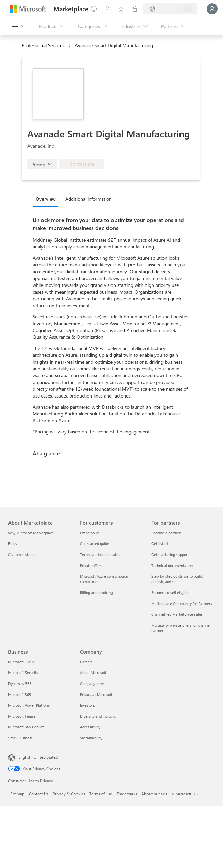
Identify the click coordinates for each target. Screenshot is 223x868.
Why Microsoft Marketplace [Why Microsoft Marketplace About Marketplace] (31, 533)
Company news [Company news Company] (92, 684)
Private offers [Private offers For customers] (91, 565)
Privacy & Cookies (69, 794)
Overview (46, 199)
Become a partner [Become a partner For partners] (166, 533)
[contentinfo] (70, 46)
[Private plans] (135, 9)
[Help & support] (107, 9)
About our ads (154, 794)
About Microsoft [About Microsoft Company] (93, 673)
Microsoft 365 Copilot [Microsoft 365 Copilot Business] (26, 727)
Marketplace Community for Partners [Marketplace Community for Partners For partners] (182, 603)
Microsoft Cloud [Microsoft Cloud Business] (21, 662)
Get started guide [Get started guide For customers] (95, 544)
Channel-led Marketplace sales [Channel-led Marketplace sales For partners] (177, 614)
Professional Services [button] (43, 45)
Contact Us (39, 794)
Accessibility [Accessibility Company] (90, 727)
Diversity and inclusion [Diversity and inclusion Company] (99, 716)
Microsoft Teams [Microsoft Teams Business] (22, 716)
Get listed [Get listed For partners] (159, 544)
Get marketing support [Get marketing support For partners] (170, 555)
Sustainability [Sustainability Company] (91, 738)
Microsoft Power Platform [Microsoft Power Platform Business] (29, 705)
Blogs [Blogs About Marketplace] (13, 544)
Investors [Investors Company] (87, 705)
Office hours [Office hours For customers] (90, 533)
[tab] (47, 199)
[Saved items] (121, 9)
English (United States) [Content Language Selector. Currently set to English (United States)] (38, 757)
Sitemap (17, 794)
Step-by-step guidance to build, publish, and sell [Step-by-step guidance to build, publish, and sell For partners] (177, 579)
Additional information (89, 199)
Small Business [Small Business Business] (20, 738)
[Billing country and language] (170, 9)
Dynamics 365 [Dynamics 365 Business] (20, 684)
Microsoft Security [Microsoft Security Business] (23, 673)
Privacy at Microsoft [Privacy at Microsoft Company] (96, 694)
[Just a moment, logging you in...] (212, 9)
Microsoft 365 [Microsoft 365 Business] (20, 694)
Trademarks (127, 794)
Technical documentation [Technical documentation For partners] (172, 565)
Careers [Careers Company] (86, 662)
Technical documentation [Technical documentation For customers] (101, 555)
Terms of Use (101, 794)
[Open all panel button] (19, 26)
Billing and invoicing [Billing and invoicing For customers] (96, 593)
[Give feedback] (94, 9)
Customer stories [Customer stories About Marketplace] (22, 555)
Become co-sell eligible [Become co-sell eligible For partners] (170, 593)
